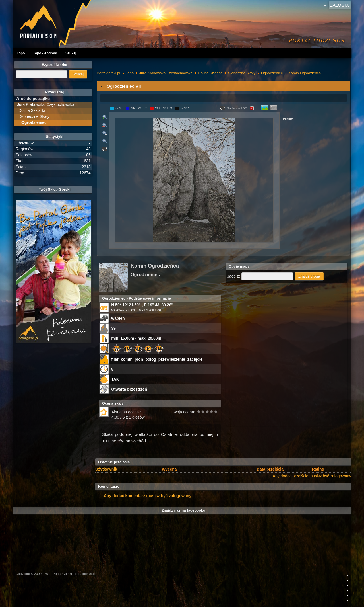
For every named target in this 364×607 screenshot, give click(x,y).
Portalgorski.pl (108, 73)
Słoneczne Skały (242, 73)
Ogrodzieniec (272, 73)
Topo (21, 53)
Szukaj (71, 53)
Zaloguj (340, 5)
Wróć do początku (33, 99)
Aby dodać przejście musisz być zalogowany (312, 476)
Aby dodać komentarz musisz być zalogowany (148, 496)
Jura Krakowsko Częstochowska (166, 73)
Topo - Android (45, 53)
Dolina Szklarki (210, 73)
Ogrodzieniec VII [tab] (120, 86)
